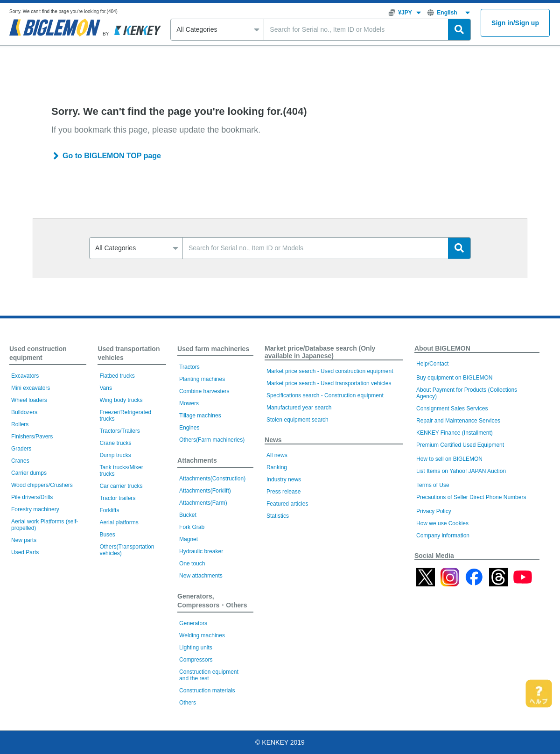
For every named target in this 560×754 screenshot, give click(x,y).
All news (277, 455)
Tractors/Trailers (119, 431)
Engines (189, 428)
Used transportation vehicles (129, 353)
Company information (443, 536)
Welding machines (202, 635)
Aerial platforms (119, 522)
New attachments (201, 576)
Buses (107, 535)
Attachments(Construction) (212, 479)
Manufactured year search (299, 408)
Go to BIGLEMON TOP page (112, 156)
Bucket (188, 515)
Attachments (197, 460)
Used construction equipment (38, 353)
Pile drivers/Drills (32, 497)
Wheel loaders (29, 400)
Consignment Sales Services (452, 409)
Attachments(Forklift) (205, 491)
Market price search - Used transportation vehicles (329, 383)
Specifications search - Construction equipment (325, 395)
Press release (283, 492)
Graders (21, 449)
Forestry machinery (35, 509)
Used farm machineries (213, 349)
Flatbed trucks (117, 376)
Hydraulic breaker (201, 551)
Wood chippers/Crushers (42, 485)
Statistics (278, 516)
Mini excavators (31, 388)
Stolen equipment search (297, 420)
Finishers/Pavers (32, 437)
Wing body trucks (121, 400)
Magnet (189, 539)
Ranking (277, 467)
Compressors (196, 660)
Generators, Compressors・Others (212, 601)
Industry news (284, 479)
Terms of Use (433, 485)
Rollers (20, 424)
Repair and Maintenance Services (458, 421)
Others (188, 703)
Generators (193, 623)
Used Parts (25, 552)
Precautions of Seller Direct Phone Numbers (471, 497)
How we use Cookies (442, 523)
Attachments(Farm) (203, 503)
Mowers (189, 403)
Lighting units (196, 648)
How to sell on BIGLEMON (449, 459)
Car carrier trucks (121, 486)
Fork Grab (192, 527)
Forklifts (109, 510)
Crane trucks (115, 443)
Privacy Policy (434, 511)
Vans (105, 388)
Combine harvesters (204, 391)
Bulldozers (24, 412)
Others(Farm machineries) (212, 440)
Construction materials (207, 691)
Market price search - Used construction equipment (330, 371)
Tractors (189, 367)
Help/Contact (432, 364)
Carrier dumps (29, 473)
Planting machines (202, 379)
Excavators (25, 376)
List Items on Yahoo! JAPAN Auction (461, 471)
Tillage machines (200, 416)
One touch (192, 564)
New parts (24, 540)
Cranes (20, 461)
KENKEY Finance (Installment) (455, 433)
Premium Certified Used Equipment (460, 445)
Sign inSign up (515, 23)
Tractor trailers (117, 498)
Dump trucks (115, 455)
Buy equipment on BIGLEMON (454, 378)
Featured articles (287, 504)
